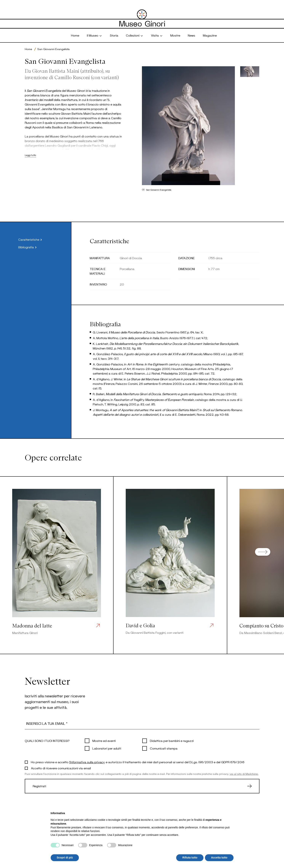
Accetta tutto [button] (219, 858)
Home (28, 49)
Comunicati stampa (164, 748)
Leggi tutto (30, 155)
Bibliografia (28, 247)
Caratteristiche (31, 240)
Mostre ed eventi (104, 741)
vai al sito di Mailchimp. (244, 774)
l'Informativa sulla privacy (87, 762)
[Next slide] (263, 552)
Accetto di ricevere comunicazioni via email (61, 768)
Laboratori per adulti (107, 748)
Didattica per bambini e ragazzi (172, 741)
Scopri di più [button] (65, 858)
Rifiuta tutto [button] (190, 858)
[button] (250, 72)
